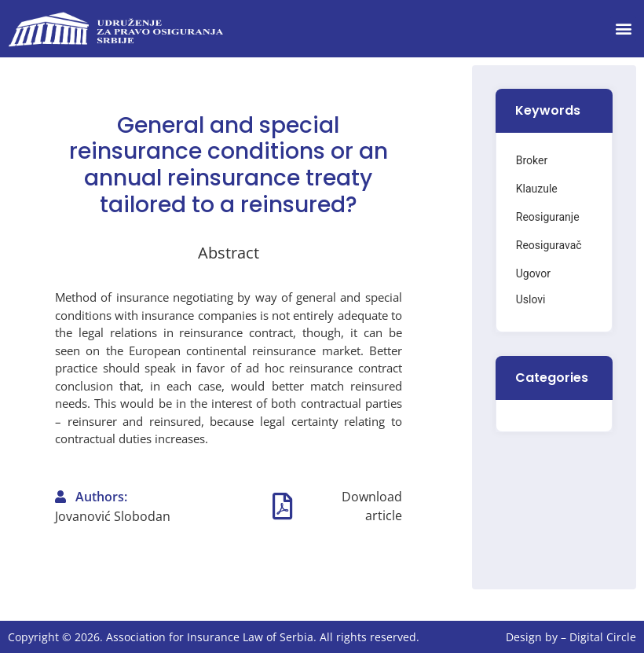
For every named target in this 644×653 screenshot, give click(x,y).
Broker (532, 160)
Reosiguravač (549, 245)
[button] (623, 29)
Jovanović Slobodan (113, 516)
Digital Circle (603, 637)
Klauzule (537, 189)
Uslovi (531, 299)
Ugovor (533, 273)
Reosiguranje (548, 217)
